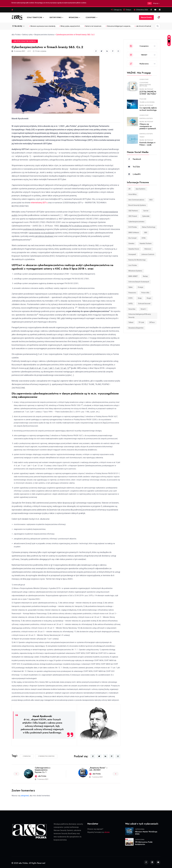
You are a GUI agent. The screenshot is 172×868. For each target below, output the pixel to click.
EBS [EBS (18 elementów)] (146, 233)
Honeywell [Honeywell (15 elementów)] (132, 254)
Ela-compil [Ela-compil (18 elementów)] (132, 238)
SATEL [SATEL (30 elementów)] (131, 304)
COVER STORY (144, 79)
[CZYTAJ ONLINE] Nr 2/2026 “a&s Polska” (148, 93)
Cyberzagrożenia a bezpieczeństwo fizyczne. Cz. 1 (43, 770)
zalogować (25, 796)
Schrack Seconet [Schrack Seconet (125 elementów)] (144, 304)
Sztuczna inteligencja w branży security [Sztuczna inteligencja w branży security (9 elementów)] (140, 316)
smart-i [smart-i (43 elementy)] (143, 309)
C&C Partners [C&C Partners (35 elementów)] (133, 211)
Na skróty (17, 26)
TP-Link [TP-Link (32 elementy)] (141, 322)
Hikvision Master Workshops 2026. (146, 833)
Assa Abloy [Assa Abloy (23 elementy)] (132, 194)
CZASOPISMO (91, 17)
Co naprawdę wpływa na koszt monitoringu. (148, 109)
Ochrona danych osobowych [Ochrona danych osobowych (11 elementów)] (139, 282)
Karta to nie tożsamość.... (65, 26)
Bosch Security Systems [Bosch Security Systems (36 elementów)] (137, 205)
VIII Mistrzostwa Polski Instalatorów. (144, 843)
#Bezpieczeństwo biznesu (25, 41)
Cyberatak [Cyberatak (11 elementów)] (146, 216)
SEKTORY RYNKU (55, 17)
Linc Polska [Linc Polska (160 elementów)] (133, 265)
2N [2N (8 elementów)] (129, 189)
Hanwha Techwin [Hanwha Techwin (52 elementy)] (146, 243)
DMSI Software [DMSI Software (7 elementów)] (134, 233)
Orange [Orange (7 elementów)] (140, 287)
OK (150, 3)
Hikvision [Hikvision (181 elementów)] (148, 249)
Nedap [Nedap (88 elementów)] (145, 276)
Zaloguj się (118, 10)
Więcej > (156, 3)
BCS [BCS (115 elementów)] (151, 200)
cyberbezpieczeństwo (46, 756)
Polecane (143, 99)
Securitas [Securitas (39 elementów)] (132, 309)
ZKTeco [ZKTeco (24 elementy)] (152, 322)
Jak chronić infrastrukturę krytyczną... (120, 26)
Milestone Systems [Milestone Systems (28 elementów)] (135, 271)
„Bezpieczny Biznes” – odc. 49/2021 (98, 769)
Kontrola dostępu (146, 118)
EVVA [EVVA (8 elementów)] (144, 238)
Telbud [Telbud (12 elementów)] (131, 322)
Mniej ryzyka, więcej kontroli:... (41, 26)
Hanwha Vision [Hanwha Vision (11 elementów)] (134, 249)
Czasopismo (144, 83)
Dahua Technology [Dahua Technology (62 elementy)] (149, 227)
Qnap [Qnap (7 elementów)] (140, 298)
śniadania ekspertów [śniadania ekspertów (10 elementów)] (136, 328)
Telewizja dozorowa (147, 102)
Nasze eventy (146, 17)
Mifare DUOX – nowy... (145, 26)
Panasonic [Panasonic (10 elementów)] (132, 293)
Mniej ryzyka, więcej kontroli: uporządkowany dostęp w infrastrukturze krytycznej (43, 10)
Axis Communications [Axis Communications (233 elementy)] (136, 200)
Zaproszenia (140, 829)
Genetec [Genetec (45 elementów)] (131, 243)
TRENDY (142, 137)
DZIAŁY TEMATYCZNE (35, 17)
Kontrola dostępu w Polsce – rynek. (147, 144)
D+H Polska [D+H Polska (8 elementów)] (133, 227)
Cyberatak (27, 756)
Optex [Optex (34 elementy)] (130, 287)
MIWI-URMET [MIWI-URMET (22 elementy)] (133, 276)
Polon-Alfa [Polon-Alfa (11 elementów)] (145, 293)
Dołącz (129, 10)
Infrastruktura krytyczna (145, 85)
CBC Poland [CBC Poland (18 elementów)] (133, 216)
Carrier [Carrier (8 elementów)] (146, 211)
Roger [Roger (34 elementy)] (149, 298)
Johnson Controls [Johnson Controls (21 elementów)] (148, 254)
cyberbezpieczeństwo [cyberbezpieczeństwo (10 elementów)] (136, 222)
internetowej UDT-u (39, 203)
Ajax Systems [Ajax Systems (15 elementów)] (141, 189)
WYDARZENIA (74, 17)
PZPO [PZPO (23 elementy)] (130, 298)
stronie (107, 832)
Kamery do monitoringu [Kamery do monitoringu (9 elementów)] (137, 260)
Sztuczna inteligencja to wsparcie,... (90, 26)
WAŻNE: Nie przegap (146, 89)
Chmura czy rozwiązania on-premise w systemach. (148, 126)
